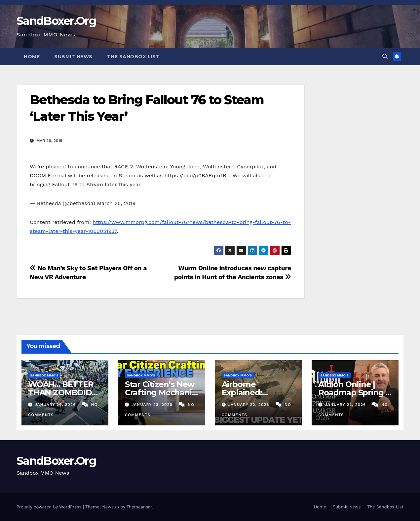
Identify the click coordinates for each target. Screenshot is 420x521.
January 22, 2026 (249, 405)
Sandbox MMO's (44, 375)
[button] (385, 56)
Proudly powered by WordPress (50, 507)
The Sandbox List (133, 57)
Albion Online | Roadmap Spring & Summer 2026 (355, 392)
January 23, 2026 (153, 405)
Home (32, 57)
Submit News (73, 57)
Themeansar (139, 507)
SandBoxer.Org (56, 21)
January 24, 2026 (56, 405)
